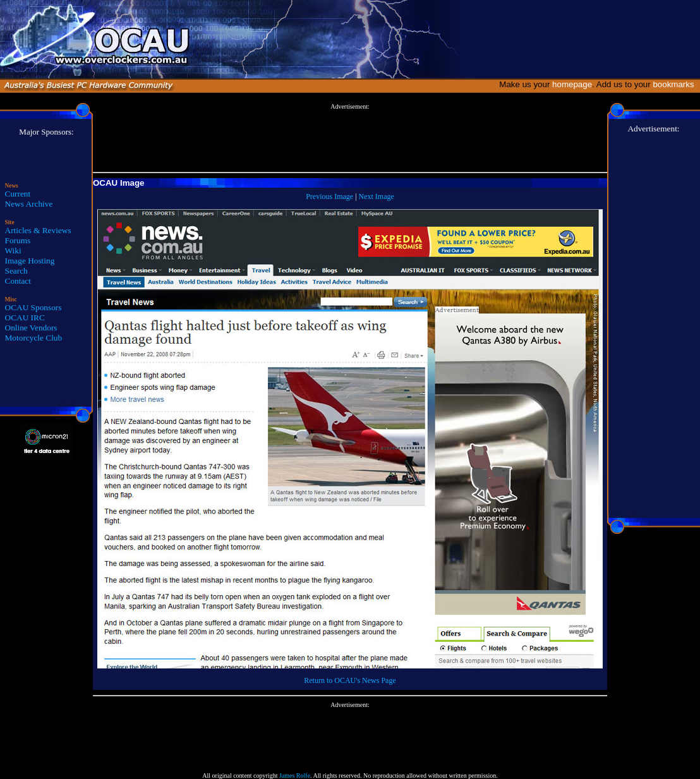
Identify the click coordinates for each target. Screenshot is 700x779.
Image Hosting (30, 261)
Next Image (377, 196)
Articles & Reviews (38, 230)
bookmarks (676, 84)
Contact (18, 281)
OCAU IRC (25, 317)
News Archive (29, 204)
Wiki (13, 251)
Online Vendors (31, 328)
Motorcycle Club (34, 338)
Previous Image (329, 196)
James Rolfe (295, 776)
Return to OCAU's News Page (350, 680)
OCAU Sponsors (33, 307)
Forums (18, 240)
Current (18, 194)
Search (16, 271)
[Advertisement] (350, 138)
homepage (572, 84)
